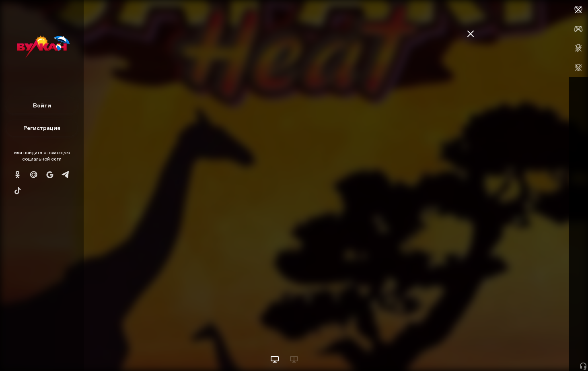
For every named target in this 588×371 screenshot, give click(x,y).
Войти (42, 105)
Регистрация (42, 128)
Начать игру (527, 350)
